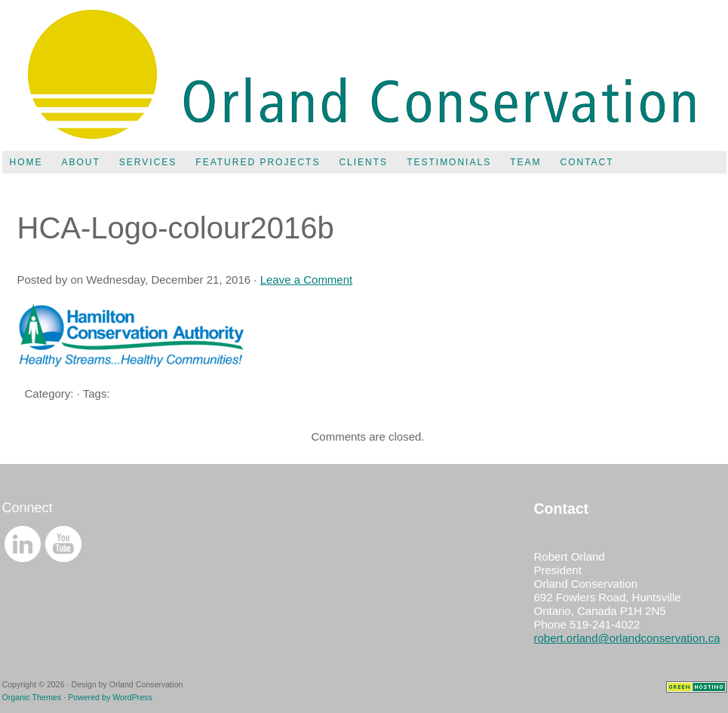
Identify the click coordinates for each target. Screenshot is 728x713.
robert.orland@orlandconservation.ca (627, 638)
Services (148, 162)
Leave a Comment (307, 280)
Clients (363, 162)
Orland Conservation (364, 75)
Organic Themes (32, 697)
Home (26, 162)
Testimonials (449, 162)
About (81, 162)
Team (525, 162)
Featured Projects (258, 162)
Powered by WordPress (110, 697)
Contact (587, 162)
